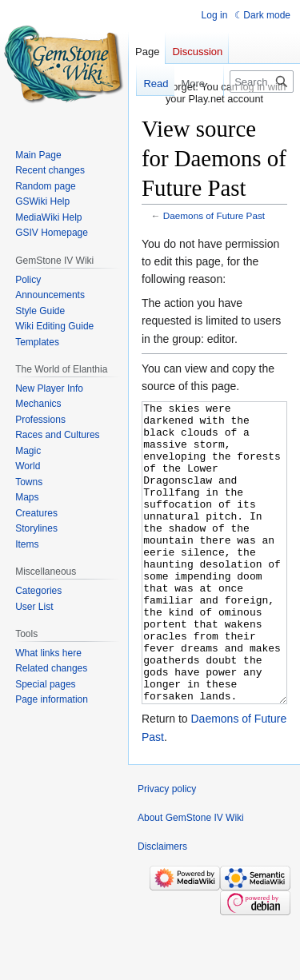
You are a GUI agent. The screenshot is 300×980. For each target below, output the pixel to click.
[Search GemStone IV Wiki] (262, 82)
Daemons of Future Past (214, 215)
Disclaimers (162, 906)
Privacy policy (167, 849)
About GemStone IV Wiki (191, 878)
